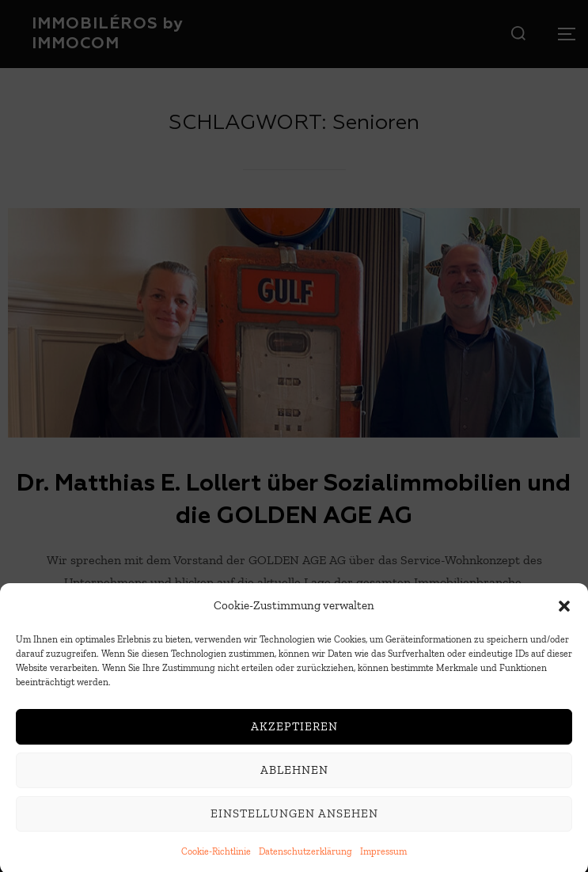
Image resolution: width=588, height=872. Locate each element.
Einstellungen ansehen (294, 821)
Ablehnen (294, 777)
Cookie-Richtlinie (216, 858)
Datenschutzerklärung (305, 858)
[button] (564, 612)
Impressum (383, 858)
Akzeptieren (294, 734)
